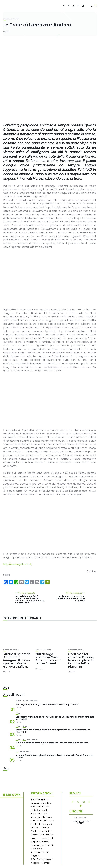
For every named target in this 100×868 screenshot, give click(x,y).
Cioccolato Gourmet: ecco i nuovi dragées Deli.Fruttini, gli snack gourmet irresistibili (55, 718)
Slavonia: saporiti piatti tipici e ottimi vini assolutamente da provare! (52, 743)
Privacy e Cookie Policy (81, 822)
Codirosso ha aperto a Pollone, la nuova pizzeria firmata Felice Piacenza (81, 660)
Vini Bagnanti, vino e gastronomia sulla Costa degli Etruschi (47, 704)
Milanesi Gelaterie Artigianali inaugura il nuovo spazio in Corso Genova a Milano (17, 660)
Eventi (18, 701)
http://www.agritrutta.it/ (18, 564)
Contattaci (81, 818)
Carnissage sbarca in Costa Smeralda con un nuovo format (49, 659)
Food (18, 713)
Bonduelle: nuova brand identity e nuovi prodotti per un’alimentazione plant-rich (53, 731)
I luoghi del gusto (11, 19)
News (25, 726)
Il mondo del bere (30, 701)
